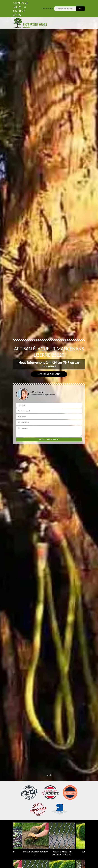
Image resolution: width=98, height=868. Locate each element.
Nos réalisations (49, 374)
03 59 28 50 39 (21, 5)
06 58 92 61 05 (20, 11)
